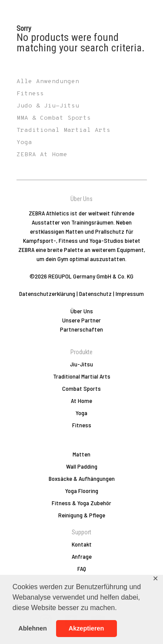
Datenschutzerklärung (47, 293)
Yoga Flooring (82, 491)
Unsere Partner (81, 320)
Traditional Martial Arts (82, 376)
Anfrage (82, 556)
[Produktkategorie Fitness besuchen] (82, 94)
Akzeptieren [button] (86, 628)
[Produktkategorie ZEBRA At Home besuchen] (82, 155)
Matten (81, 454)
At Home (81, 401)
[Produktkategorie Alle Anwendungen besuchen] (82, 82)
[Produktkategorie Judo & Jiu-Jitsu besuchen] (82, 106)
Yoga (81, 413)
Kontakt (82, 544)
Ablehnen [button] (33, 628)
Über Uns (82, 311)
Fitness (82, 425)
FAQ (82, 569)
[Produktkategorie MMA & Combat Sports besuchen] (82, 118)
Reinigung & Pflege (82, 515)
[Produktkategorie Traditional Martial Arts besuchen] (82, 131)
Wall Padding (82, 466)
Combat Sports (81, 388)
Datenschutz (95, 293)
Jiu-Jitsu (81, 364)
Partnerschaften (81, 329)
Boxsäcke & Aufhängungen (82, 478)
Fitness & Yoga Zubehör (81, 503)
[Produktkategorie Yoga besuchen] (82, 143)
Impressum (130, 293)
